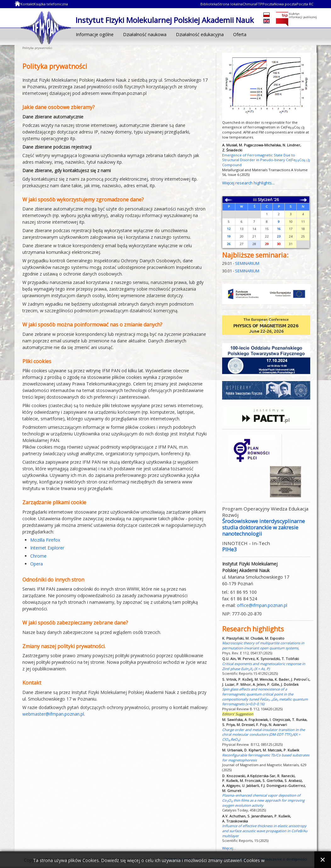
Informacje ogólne (95, 34)
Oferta (240, 34)
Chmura (249, 4)
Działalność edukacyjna (200, 34)
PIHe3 (230, 549)
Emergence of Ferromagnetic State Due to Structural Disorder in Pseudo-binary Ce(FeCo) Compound (266, 160)
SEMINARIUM (247, 263)
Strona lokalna (230, 4)
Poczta (268, 4)
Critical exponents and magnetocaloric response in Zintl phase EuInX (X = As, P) (264, 666)
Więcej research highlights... (248, 183)
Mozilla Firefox (45, 540)
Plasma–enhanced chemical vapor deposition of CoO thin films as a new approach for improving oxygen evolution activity (263, 800)
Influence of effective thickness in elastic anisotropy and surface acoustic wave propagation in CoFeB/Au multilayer (265, 831)
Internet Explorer (47, 548)
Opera (36, 564)
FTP (259, 4)
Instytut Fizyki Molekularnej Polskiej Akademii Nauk (46, 27)
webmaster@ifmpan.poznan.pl (53, 714)
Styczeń (265, 200)
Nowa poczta (285, 4)
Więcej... (229, 848)
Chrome (38, 556)
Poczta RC (305, 4)
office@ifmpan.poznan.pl (262, 605)
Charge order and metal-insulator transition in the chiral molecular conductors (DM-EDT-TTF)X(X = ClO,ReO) (264, 734)
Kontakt (27, 4)
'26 (276, 200)
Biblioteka (209, 4)
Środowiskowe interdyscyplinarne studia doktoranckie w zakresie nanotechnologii (264, 527)
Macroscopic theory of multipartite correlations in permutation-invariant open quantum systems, (263, 645)
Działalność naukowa (145, 34)
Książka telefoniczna (51, 4)
